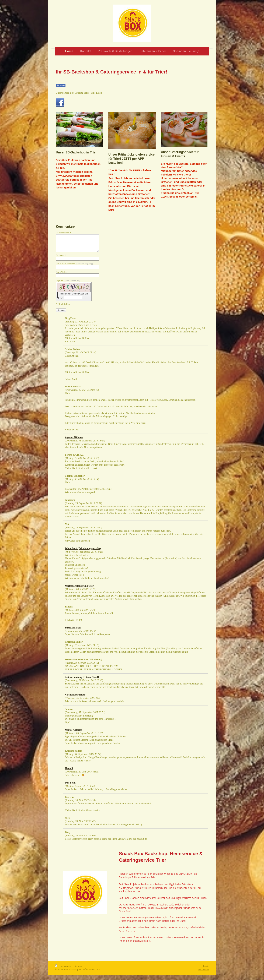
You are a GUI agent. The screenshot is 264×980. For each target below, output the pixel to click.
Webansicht (203, 970)
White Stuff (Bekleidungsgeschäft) (83, 548)
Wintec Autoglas (74, 730)
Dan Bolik (70, 783)
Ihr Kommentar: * (63, 233)
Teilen (61, 86)
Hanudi (69, 768)
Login (206, 966)
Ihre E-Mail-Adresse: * (74, 264)
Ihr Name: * (61, 255)
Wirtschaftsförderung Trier (79, 586)
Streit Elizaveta (73, 628)
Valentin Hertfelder (75, 695)
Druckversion (64, 966)
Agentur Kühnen (74, 437)
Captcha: (68, 280)
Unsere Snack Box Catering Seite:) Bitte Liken (79, 93)
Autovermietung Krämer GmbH (82, 677)
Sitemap (78, 966)
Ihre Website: (61, 272)
